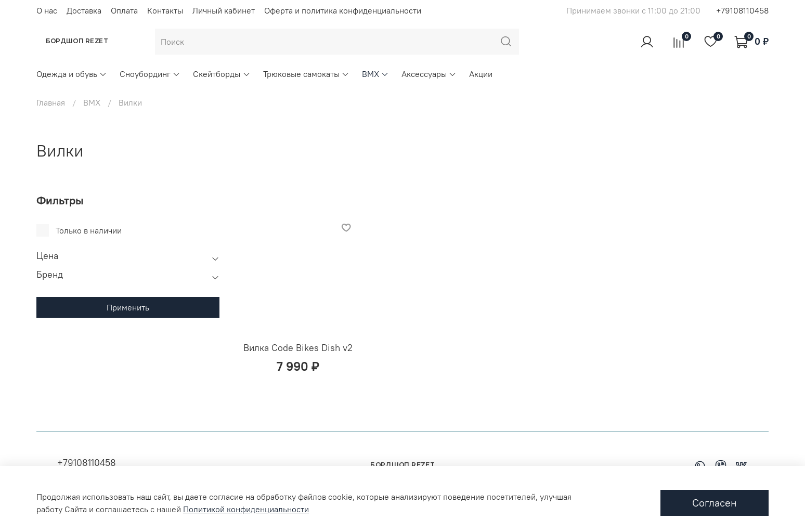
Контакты (165, 10)
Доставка (84, 10)
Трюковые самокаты (306, 74)
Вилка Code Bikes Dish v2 (298, 348)
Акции (481, 74)
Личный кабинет (224, 10)
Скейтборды (222, 74)
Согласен (715, 503)
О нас (47, 10)
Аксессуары (429, 74)
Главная (51, 102)
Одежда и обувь (72, 74)
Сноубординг (150, 74)
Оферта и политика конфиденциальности (343, 10)
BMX (375, 74)
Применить (128, 307)
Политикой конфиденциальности (246, 509)
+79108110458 (742, 10)
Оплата (124, 10)
